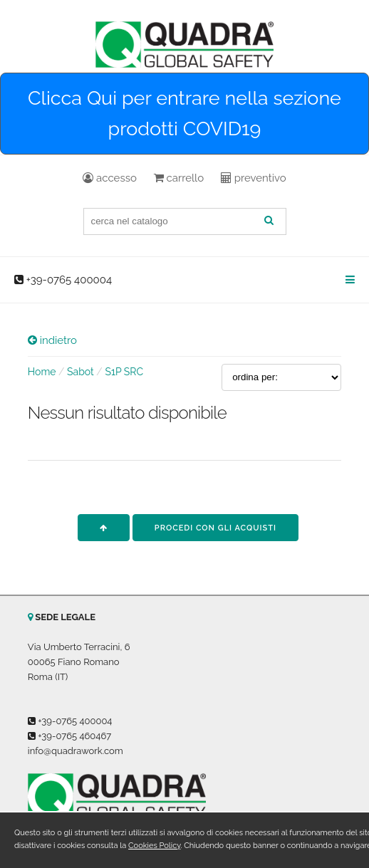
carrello (179, 178)
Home (42, 372)
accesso (110, 178)
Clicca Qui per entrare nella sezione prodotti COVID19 (184, 113)
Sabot (80, 372)
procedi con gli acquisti (215, 528)
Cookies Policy (154, 846)
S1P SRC (124, 372)
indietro (52, 340)
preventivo (254, 178)
